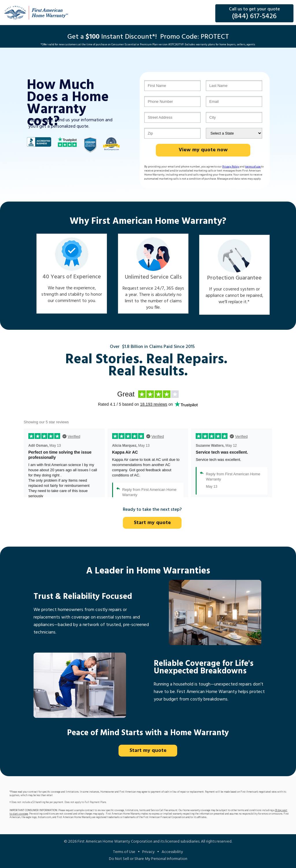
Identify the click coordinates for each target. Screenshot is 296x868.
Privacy (148, 852)
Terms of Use (124, 852)
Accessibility (172, 852)
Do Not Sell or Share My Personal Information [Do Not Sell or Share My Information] (148, 859)
